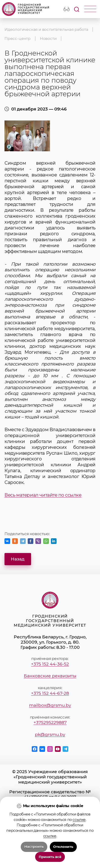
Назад (18, 559)
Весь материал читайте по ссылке (43, 495)
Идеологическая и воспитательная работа (46, 29)
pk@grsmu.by (50, 735)
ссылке (79, 820)
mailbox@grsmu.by (50, 705)
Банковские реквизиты (50, 676)
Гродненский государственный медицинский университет (26, 9)
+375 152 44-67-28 (50, 693)
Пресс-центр (18, 38)
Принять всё (50, 857)
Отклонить (63, 847)
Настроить (34, 847)
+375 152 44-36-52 (50, 664)
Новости (48, 38)
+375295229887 (50, 723)
